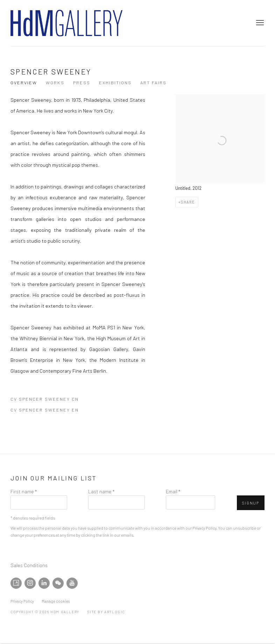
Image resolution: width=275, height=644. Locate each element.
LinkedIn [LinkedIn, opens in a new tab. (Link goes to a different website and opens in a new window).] (44, 583)
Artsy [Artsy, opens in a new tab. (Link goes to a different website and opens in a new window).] (16, 583)
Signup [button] (251, 503)
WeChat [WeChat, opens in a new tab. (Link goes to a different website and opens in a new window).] (58, 583)
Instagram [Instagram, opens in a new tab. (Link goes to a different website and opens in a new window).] (30, 583)
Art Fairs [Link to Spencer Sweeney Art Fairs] (153, 83)
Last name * (101, 491)
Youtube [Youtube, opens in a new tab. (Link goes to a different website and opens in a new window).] (72, 583)
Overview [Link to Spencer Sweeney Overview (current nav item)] (24, 83)
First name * (24, 491)
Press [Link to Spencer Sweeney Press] (82, 83)
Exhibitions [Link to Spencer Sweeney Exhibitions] (115, 83)
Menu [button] (259, 23)
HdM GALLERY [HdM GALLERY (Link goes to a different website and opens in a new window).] (66, 23)
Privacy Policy (204, 528)
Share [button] (188, 202)
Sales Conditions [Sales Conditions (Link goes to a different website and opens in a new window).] (29, 565)
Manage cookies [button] (56, 601)
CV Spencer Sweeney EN (47, 411)
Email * (173, 491)
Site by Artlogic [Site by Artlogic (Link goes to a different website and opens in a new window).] (106, 612)
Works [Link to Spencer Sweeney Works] (55, 83)
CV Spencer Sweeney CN (47, 400)
